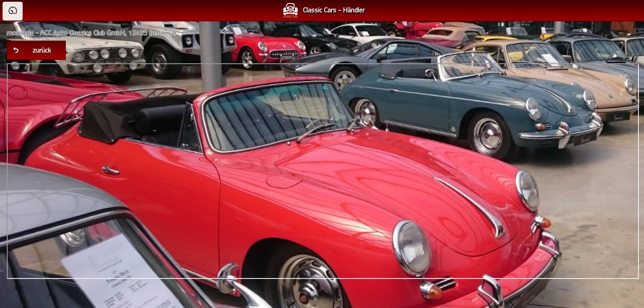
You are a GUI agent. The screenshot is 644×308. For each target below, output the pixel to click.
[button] (13, 11)
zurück (42, 50)
